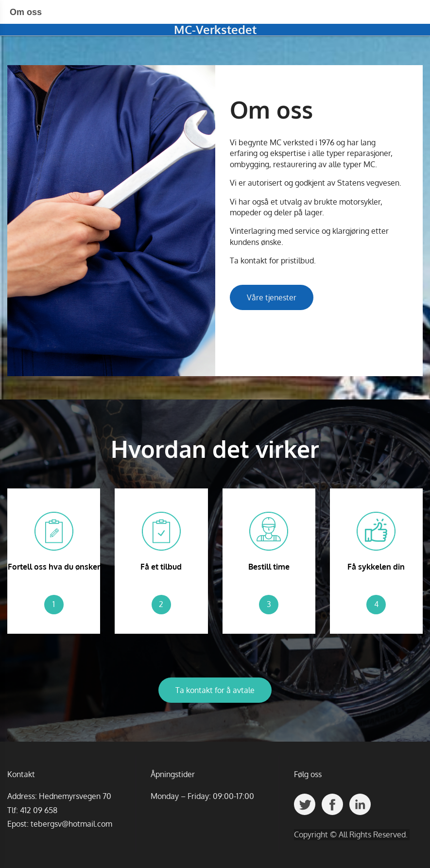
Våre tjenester (272, 297)
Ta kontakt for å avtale (215, 690)
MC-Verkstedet (215, 29)
